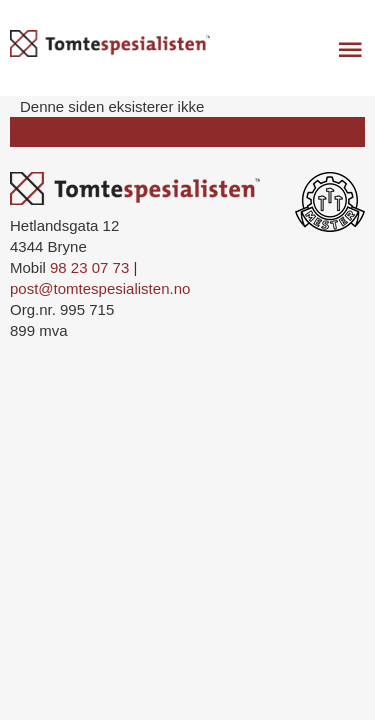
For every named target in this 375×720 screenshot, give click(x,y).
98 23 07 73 (89, 267)
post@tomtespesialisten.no (100, 288)
